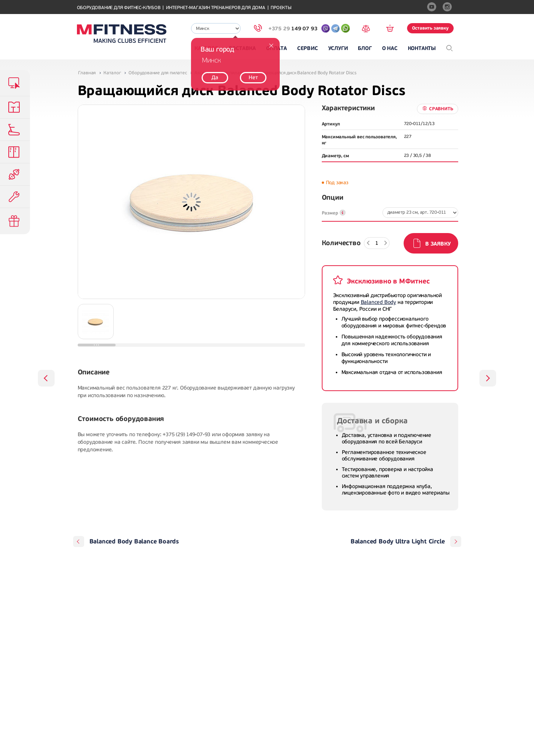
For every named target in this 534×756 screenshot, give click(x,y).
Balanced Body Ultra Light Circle (398, 542)
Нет (253, 77)
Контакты (422, 48)
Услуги (338, 48)
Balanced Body (378, 302)
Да (215, 77)
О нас (390, 48)
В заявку (438, 244)
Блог (365, 48)
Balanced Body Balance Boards (134, 542)
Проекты (281, 8)
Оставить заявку (430, 28)
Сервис (308, 48)
